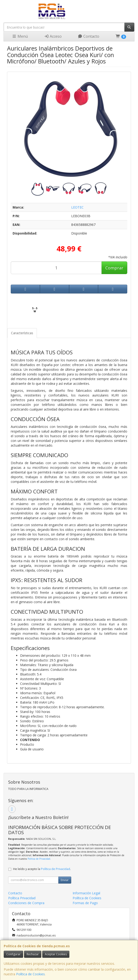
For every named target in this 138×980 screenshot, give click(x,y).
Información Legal (86, 893)
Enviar (65, 880)
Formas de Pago (85, 903)
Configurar (13, 954)
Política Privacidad (22, 898)
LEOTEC (77, 207)
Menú (20, 36)
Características (22, 333)
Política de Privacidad (39, 859)
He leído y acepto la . (42, 869)
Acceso (53, 36)
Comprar (114, 268)
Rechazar (33, 954)
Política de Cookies (30, 974)
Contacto (88, 36)
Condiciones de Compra (26, 903)
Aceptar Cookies (56, 954)
